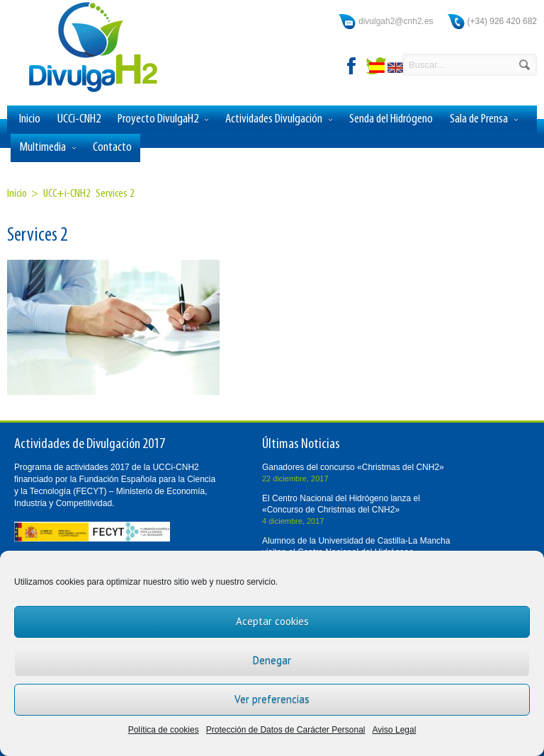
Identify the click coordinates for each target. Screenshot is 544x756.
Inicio (30, 119)
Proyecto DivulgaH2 (163, 120)
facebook (352, 66)
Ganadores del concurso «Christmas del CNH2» (353, 467)
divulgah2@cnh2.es (396, 21)
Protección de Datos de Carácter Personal (286, 730)
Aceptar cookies (272, 621)
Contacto (112, 148)
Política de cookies (164, 730)
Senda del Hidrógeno (391, 119)
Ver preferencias (272, 699)
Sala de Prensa (484, 120)
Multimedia (47, 148)
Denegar (272, 660)
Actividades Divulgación (279, 120)
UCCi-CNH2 (79, 119)
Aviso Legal (395, 730)
